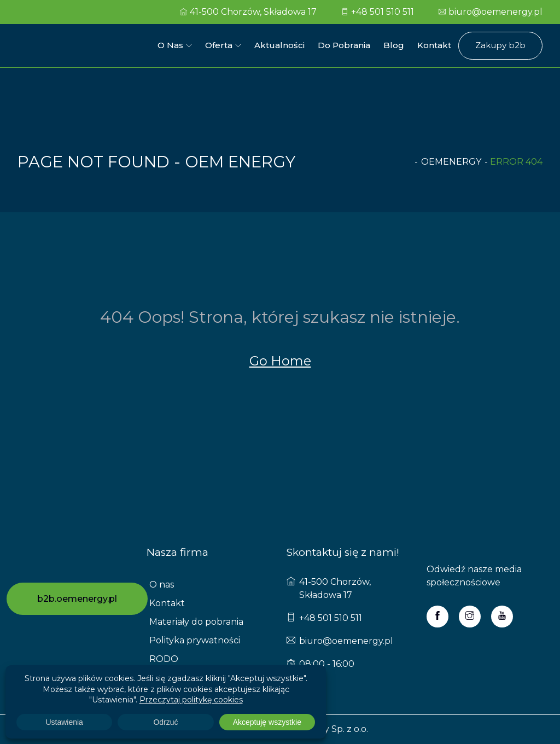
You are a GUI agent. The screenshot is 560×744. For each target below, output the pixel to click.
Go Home (280, 361)
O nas (170, 45)
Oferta (219, 45)
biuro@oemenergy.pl (491, 12)
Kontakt (434, 45)
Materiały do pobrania (196, 622)
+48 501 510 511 (378, 12)
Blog (394, 45)
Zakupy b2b (500, 45)
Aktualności (279, 45)
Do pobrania (344, 45)
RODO (164, 659)
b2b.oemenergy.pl (77, 599)
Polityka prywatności (195, 640)
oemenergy (451, 162)
